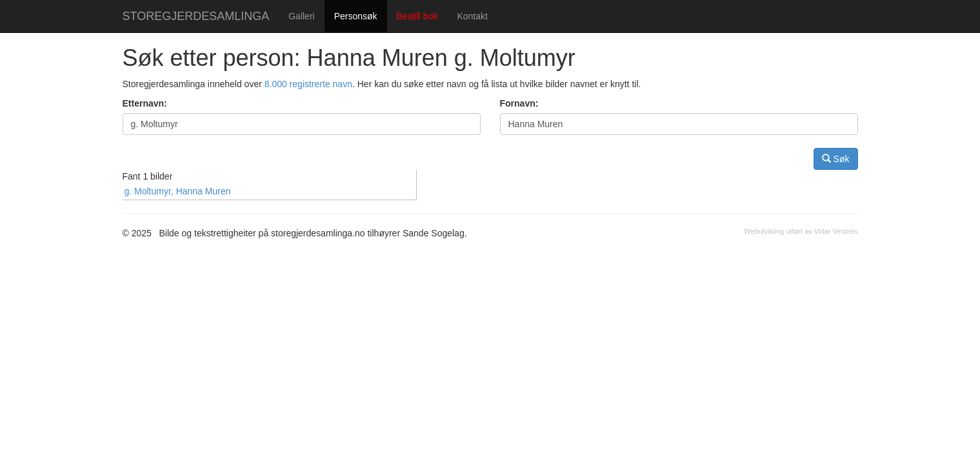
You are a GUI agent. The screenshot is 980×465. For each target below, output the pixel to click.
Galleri (301, 16)
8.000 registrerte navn (308, 84)
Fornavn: (519, 103)
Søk (836, 159)
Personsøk (356, 16)
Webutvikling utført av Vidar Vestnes (801, 231)
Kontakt (472, 16)
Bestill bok (417, 16)
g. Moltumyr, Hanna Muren (178, 191)
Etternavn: (145, 103)
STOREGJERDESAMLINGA (196, 16)
